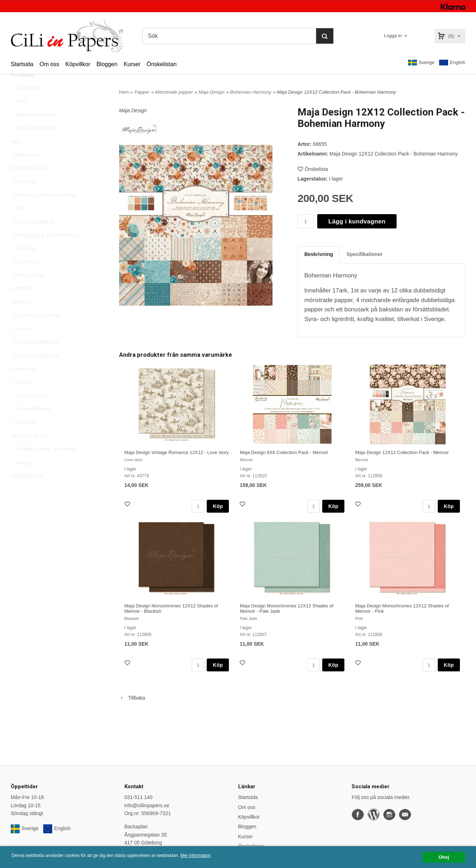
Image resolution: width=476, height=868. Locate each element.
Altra (16, 158)
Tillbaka (132, 698)
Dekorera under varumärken (44, 211)
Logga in (393, 36)
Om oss (49, 64)
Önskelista (313, 169)
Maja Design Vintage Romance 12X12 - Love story (177, 452)
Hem (124, 92)
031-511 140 (139, 797)
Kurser (132, 64)
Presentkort (24, 385)
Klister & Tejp (27, 291)
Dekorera (23, 198)
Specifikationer (364, 254)
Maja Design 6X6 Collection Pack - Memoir (284, 452)
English (452, 63)
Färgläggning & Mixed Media (45, 251)
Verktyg (21, 479)
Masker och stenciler (36, 331)
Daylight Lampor (29, 184)
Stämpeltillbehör (31, 425)
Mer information (216, 856)
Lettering (20, 318)
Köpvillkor (78, 64)
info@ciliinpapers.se (147, 805)
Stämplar (23, 438)
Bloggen (107, 64)
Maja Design (211, 92)
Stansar (21, 398)
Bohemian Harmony (251, 92)
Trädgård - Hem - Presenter (43, 465)
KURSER (21, 305)
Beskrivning (319, 254)
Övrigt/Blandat (27, 492)
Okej (444, 857)
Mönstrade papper (174, 92)
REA (19, 118)
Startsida (22, 64)
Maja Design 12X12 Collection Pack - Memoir (402, 452)
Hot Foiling (25, 278)
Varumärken (26, 104)
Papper (21, 345)
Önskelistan (162, 64)
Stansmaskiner (30, 412)
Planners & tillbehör (35, 372)
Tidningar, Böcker (30, 452)
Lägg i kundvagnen (357, 221)
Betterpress (26, 171)
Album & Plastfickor (35, 144)
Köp (218, 506)
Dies (18, 225)
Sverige (421, 63)
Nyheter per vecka (34, 131)
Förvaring (23, 265)
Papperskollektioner (35, 358)
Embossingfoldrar (32, 238)
